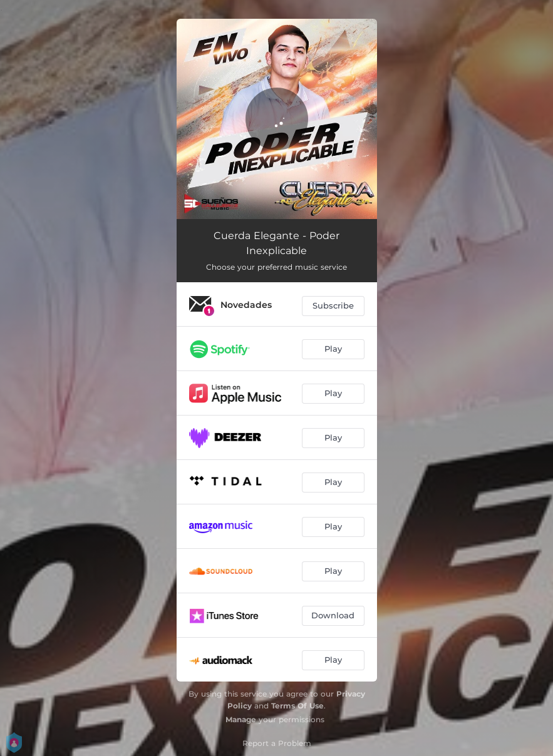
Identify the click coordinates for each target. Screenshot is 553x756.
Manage (241, 719)
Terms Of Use (297, 706)
